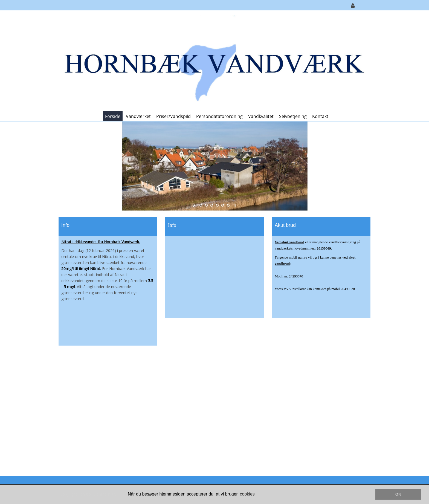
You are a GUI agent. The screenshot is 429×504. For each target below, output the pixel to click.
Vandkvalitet (261, 116)
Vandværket (138, 116)
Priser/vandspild (173, 116)
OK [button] (398, 494)
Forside (113, 116)
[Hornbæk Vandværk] (212, 60)
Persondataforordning (219, 116)
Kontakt (320, 116)
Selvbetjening (293, 116)
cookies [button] (247, 494)
